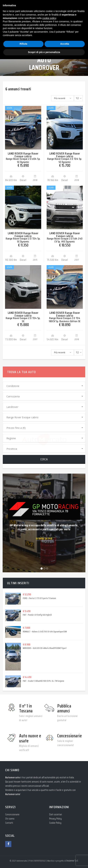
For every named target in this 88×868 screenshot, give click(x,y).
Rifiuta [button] (23, 44)
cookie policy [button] (49, 18)
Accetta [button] (65, 44)
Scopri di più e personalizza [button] (44, 52)
